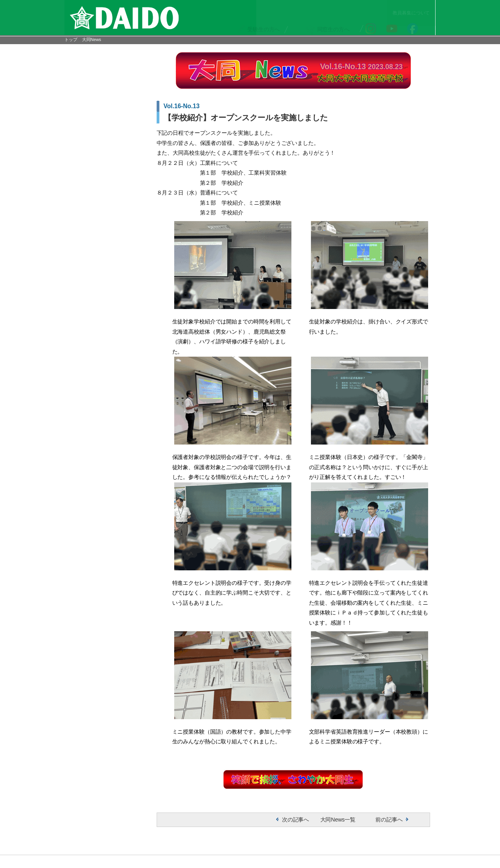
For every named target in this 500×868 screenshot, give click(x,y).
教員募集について (414, 4)
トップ (71, 41)
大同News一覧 (334, 827)
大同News (92, 41)
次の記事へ (291, 827)
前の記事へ (385, 827)
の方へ (265, 20)
